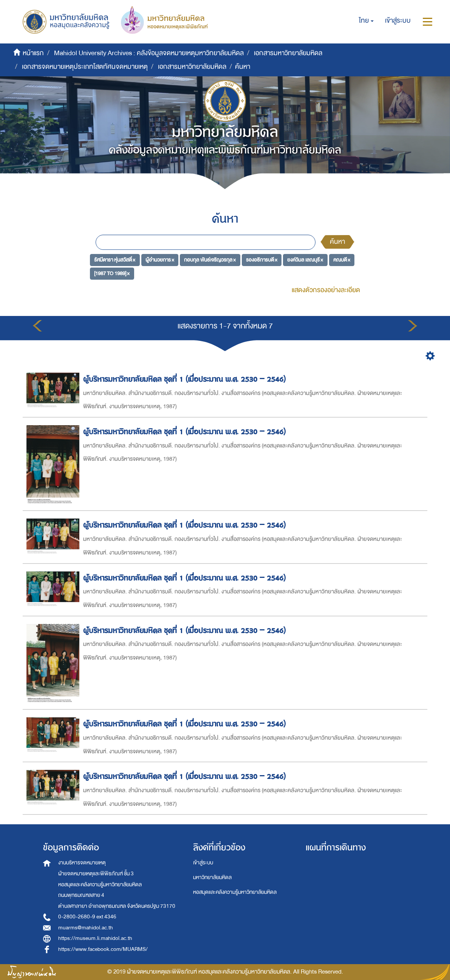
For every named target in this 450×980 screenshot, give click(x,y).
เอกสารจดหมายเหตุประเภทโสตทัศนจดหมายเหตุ (85, 67)
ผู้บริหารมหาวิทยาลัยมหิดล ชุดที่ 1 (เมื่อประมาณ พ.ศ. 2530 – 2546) (186, 379)
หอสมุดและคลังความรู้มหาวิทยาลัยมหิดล (235, 892)
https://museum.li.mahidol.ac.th (95, 938)
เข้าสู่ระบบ (203, 863)
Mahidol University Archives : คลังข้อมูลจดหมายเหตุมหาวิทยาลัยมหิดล (149, 53)
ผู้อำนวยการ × (160, 260)
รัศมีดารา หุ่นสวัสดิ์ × (115, 260)
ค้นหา (337, 242)
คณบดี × (342, 260)
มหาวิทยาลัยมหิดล (212, 877)
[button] (366, 21)
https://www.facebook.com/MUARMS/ (103, 949)
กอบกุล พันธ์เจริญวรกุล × (210, 260)
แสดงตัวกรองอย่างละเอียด (326, 290)
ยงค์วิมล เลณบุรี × (305, 260)
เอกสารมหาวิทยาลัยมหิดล (288, 53)
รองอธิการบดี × (262, 260)
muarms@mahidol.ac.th (86, 928)
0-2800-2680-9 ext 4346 (87, 917)
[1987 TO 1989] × (112, 273)
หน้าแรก (33, 53)
